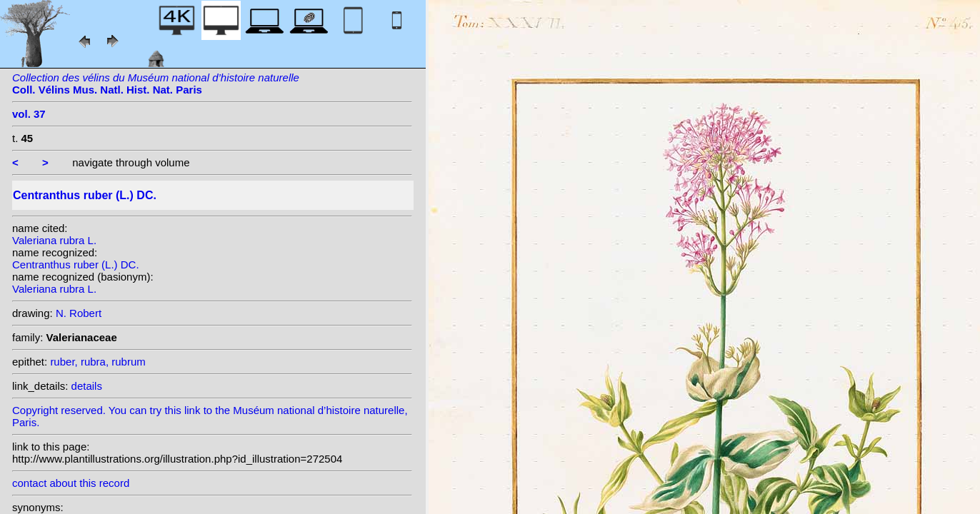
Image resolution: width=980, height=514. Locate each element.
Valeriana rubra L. (54, 240)
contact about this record (71, 483)
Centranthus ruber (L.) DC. (76, 264)
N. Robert (79, 313)
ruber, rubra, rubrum (97, 362)
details (87, 386)
